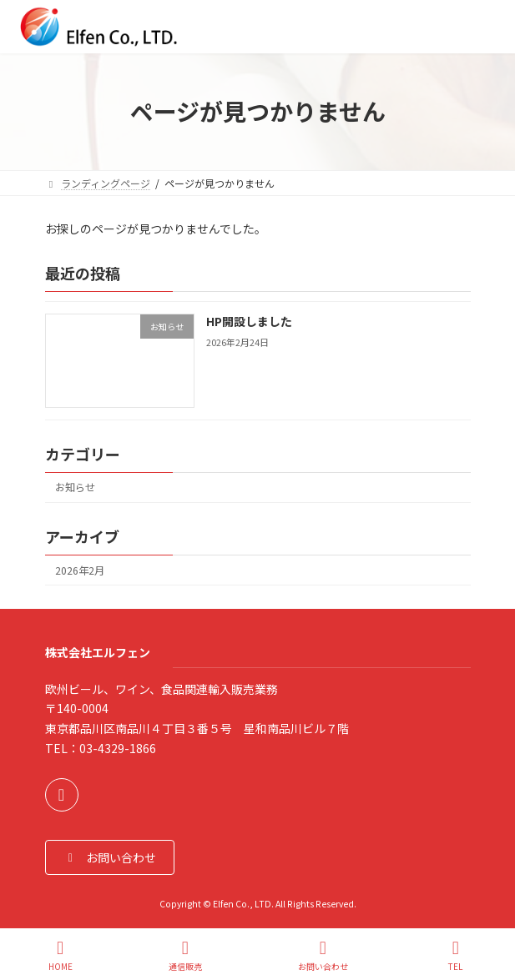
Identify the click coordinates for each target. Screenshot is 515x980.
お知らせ (75, 487)
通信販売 (185, 955)
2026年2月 (80, 570)
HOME (61, 955)
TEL (456, 955)
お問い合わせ (323, 955)
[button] (110, 857)
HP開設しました (248, 321)
